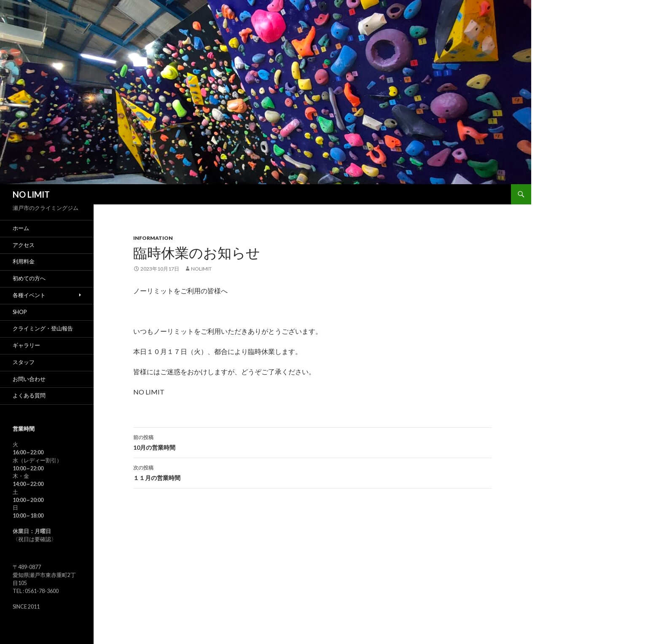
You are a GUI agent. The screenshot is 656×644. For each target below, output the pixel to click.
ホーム (21, 228)
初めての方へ (29, 278)
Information (153, 238)
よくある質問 (29, 396)
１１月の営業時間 (312, 472)
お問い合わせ (29, 379)
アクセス (24, 245)
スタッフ (24, 362)
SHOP (20, 312)
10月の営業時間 (312, 442)
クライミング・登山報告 (43, 329)
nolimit (201, 269)
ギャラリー (26, 345)
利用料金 (24, 262)
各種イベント (29, 295)
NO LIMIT (31, 194)
